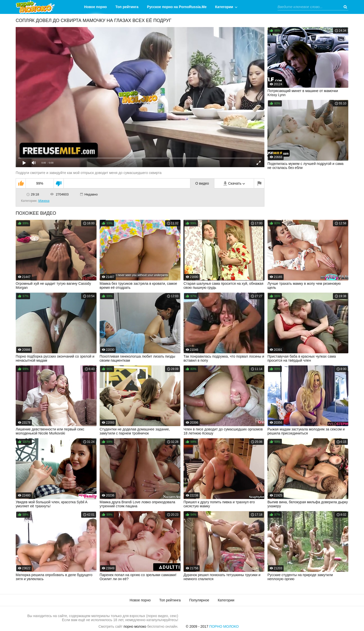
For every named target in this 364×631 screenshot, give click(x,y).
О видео (202, 183)
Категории (224, 7)
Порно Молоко (224, 626)
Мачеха (44, 201)
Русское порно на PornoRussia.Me (177, 7)
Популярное (199, 600)
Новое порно (96, 7)
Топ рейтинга (127, 7)
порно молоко (135, 626)
